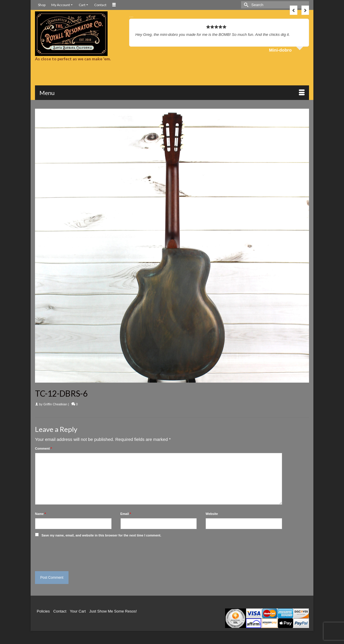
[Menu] (172, 93)
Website (212, 514)
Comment (43, 448)
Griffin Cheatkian (55, 404)
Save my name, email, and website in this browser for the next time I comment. (101, 535)
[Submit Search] (245, 5)
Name (40, 514)
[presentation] (75, 553)
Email (126, 514)
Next (305, 10)
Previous (294, 10)
